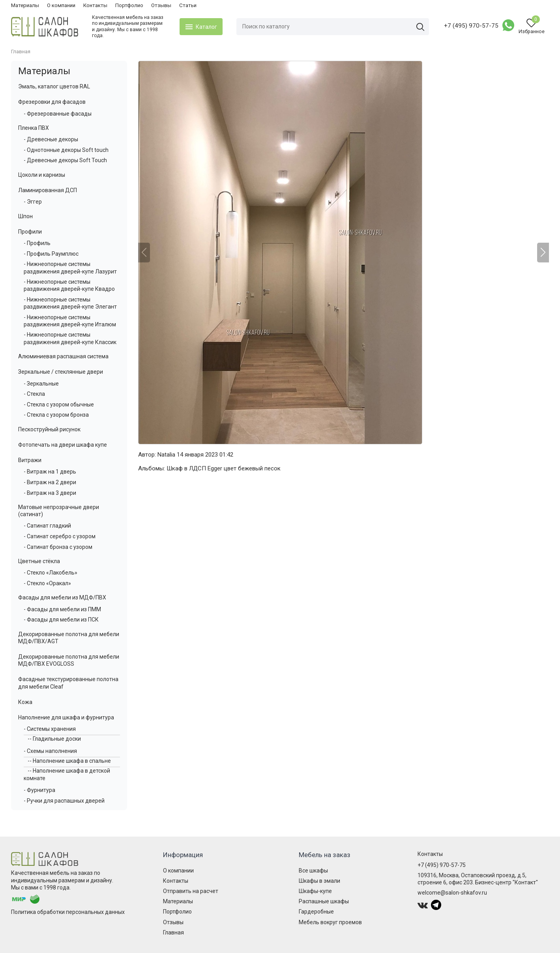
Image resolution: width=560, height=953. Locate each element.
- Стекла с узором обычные (59, 404)
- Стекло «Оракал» (47, 583)
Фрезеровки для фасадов (52, 102)
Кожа (25, 702)
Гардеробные (316, 912)
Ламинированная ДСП (48, 190)
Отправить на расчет (191, 891)
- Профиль (37, 243)
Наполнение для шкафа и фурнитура (66, 717)
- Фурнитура (39, 790)
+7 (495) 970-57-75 (471, 26)
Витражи (30, 460)
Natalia (166, 455)
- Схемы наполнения (50, 751)
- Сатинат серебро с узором (60, 536)
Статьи (188, 5)
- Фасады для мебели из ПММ (62, 609)
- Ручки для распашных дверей (64, 801)
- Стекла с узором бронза (56, 415)
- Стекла (34, 394)
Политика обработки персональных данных (68, 912)
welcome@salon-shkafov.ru (452, 893)
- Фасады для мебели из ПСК (61, 620)
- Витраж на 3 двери (50, 493)
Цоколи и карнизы (42, 175)
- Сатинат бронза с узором (58, 547)
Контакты (95, 5)
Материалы (25, 5)
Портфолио (129, 5)
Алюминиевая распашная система (63, 356)
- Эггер (33, 202)
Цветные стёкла (39, 561)
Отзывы (161, 5)
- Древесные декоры (51, 139)
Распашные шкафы (324, 901)
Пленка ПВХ (34, 128)
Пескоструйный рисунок (49, 429)
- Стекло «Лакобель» (51, 573)
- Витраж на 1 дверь (50, 472)
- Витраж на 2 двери (50, 482)
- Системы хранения (50, 729)
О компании (61, 5)
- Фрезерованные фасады (58, 114)
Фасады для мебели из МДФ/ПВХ (62, 597)
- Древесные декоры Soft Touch (65, 160)
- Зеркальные (41, 384)
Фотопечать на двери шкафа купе (63, 445)
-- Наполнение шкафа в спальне (69, 761)
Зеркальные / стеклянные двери (61, 372)
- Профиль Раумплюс (51, 254)
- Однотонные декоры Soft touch (66, 150)
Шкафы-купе (315, 891)
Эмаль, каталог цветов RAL (54, 86)
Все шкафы (313, 871)
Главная (173, 932)
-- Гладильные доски (54, 739)
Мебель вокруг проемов (330, 922)
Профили (30, 232)
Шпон (25, 216)
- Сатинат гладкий (47, 526)
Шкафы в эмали (319, 881)
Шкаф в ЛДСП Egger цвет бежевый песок (224, 468)
